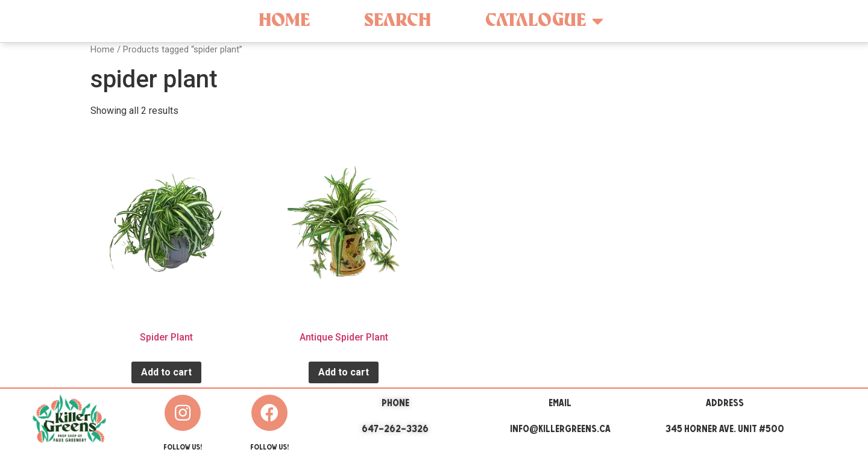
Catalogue (544, 21)
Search (398, 21)
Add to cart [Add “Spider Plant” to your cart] (166, 372)
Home (284, 21)
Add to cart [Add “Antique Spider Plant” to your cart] (344, 372)
